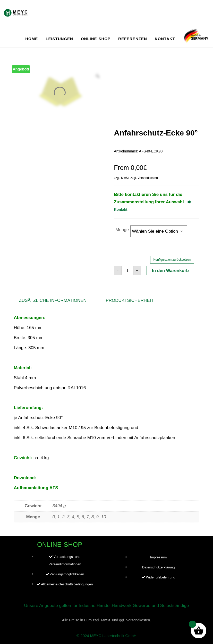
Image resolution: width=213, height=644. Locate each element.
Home (32, 39)
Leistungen (59, 39)
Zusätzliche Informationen (53, 300)
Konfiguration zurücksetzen (172, 260)
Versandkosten (148, 178)
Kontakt (165, 39)
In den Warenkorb (170, 271)
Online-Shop (96, 39)
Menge (122, 230)
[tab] (57, 301)
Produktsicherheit (130, 300)
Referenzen (133, 39)
